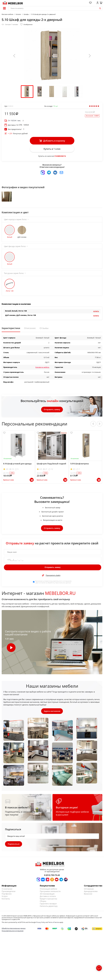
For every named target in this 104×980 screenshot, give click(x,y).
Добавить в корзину (52, 141)
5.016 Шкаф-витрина (80, 466)
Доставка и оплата (48, 898)
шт (56, 106)
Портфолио (7, 896)
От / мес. (14, 121)
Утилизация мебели (48, 891)
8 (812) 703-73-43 (52, 877)
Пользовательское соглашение (13, 933)
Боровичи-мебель (42, 369)
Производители (9, 894)
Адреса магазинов (52, 713)
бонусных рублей (18, 133)
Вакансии (88, 896)
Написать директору (49, 908)
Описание (30, 330)
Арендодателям (91, 894)
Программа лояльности (50, 894)
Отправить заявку (52, 411)
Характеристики (11, 330)
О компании (7, 891)
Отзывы (44, 330)
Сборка (43, 903)
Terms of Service (54, 925)
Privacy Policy (41, 925)
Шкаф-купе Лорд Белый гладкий (51, 466)
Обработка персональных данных (14, 931)
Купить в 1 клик (52, 149)
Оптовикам (89, 891)
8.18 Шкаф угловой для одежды (17, 466)
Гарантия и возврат (48, 906)
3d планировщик (47, 896)
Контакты (6, 901)
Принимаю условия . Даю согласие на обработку (53, 584)
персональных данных (63, 584)
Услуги (5, 898)
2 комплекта (60, 156)
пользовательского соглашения (60, 583)
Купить (96, 313)
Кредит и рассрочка (48, 901)
